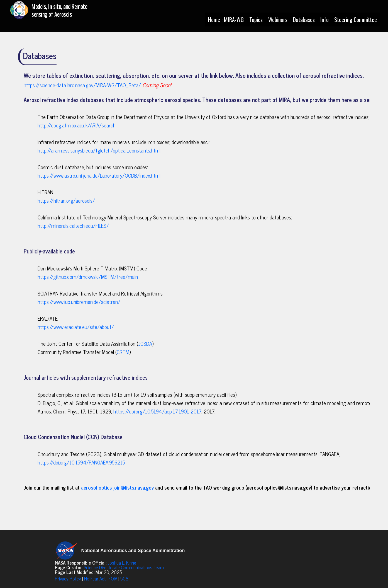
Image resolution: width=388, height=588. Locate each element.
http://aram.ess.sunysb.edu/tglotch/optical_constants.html (99, 150)
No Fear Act (95, 579)
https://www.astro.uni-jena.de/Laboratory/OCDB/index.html (99, 175)
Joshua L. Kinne (122, 563)
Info (324, 20)
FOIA (113, 579)
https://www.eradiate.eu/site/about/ (76, 327)
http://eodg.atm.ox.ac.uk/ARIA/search (77, 125)
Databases (304, 20)
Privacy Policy (68, 579)
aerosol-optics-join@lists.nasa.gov (117, 487)
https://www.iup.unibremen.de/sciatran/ (79, 302)
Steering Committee (356, 20)
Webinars (278, 20)
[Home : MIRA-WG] (57, 12)
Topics (256, 20)
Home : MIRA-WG (226, 20)
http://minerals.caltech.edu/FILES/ (73, 226)
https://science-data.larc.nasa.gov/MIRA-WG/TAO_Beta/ (82, 85)
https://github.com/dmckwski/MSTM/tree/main (88, 277)
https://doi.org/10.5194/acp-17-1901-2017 (157, 411)
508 (124, 579)
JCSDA (145, 343)
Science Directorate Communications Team (124, 567)
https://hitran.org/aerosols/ (66, 200)
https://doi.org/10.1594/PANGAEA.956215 (81, 462)
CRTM (123, 352)
